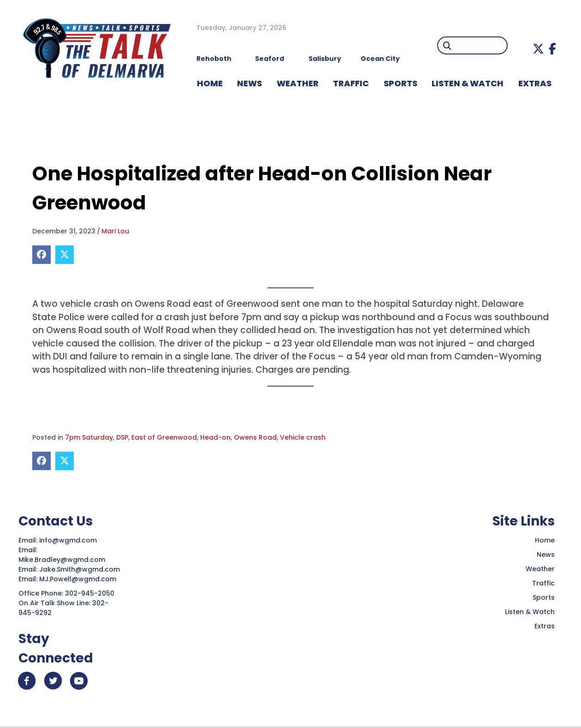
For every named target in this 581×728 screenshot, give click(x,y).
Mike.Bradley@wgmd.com (62, 560)
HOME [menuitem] (210, 83)
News (546, 555)
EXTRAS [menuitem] (535, 83)
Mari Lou (115, 231)
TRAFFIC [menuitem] (351, 83)
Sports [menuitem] (400, 83)
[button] (538, 49)
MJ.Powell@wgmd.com (80, 579)
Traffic (543, 583)
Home (545, 540)
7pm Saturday (89, 437)
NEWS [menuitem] (249, 83)
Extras (545, 626)
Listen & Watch (530, 612)
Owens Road (255, 437)
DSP (122, 437)
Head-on (215, 437)
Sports (544, 597)
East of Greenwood (164, 437)
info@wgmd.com (69, 540)
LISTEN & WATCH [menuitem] (468, 83)
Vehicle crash (303, 437)
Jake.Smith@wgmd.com (80, 569)
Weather (540, 569)
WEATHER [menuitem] (298, 83)
